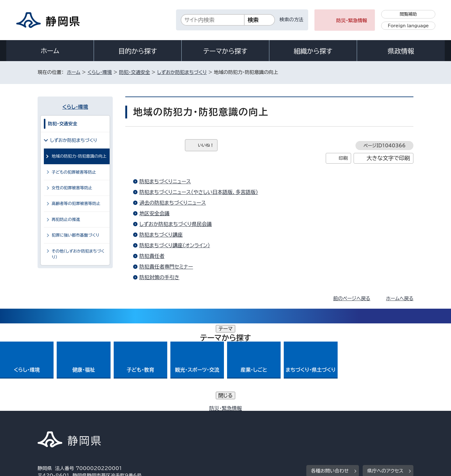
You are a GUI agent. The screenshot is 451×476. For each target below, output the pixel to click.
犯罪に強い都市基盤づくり (75, 235)
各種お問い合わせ (330, 383)
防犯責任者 (152, 256)
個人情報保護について (137, 422)
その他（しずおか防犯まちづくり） (78, 254)
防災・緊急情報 (352, 21)
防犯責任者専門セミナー (166, 267)
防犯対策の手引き (159, 277)
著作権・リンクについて (67, 422)
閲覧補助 (408, 14)
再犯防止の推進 (66, 220)
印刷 (343, 158)
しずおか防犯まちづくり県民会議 (176, 224)
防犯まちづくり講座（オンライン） (175, 245)
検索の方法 (292, 20)
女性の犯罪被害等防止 (72, 188)
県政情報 (401, 51)
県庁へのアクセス (385, 383)
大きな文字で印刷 (388, 158)
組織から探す (313, 51)
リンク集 (340, 422)
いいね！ (206, 145)
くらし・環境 (100, 72)
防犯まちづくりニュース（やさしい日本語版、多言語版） (199, 192)
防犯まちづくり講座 (161, 235)
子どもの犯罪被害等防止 (74, 172)
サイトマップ (384, 422)
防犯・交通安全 (135, 72)
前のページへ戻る (352, 298)
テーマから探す (225, 51)
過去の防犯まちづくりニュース (173, 203)
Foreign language (408, 26)
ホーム (50, 51)
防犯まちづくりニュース (165, 181)
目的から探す (138, 51)
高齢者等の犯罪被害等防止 (76, 204)
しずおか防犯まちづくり (182, 72)
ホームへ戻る (400, 298)
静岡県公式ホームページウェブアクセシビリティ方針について (246, 422)
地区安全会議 (154, 213)
